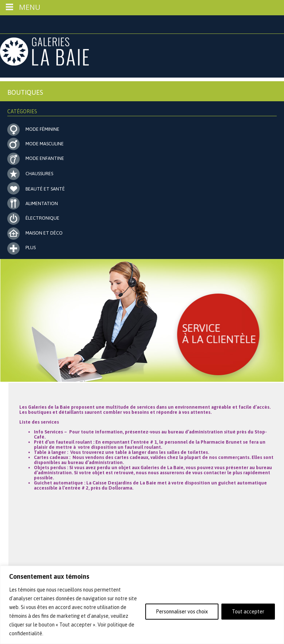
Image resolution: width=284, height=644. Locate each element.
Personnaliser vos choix (182, 612)
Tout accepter (248, 612)
